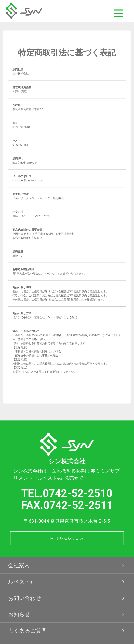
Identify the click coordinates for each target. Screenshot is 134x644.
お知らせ (67, 617)
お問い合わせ (67, 601)
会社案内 (67, 568)
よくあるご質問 (67, 633)
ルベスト (67, 584)
